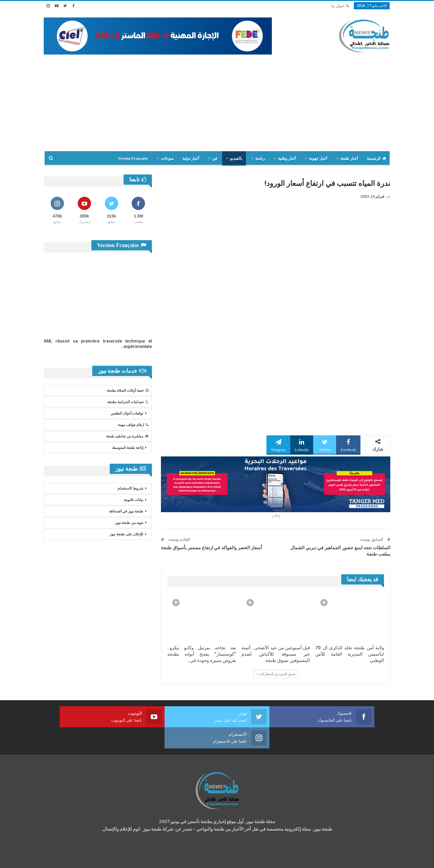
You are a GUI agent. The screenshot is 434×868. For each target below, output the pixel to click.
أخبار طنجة (349, 158)
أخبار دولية (191, 158)
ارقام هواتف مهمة (133, 425)
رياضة (260, 158)
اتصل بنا (340, 6)
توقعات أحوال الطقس (127, 413)
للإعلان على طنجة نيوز (126, 534)
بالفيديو (236, 158)
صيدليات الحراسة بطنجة (128, 402)
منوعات (167, 158)
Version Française (133, 158)
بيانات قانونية (134, 500)
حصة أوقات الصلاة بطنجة (128, 390)
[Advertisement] (217, 106)
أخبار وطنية (287, 158)
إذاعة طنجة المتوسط (128, 448)
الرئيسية (376, 158)
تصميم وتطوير (92, 858)
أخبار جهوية (318, 158)
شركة (63, 858)
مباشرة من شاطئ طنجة (127, 436)
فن (215, 158)
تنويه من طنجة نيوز (129, 523)
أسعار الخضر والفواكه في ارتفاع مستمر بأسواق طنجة (211, 548)
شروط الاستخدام (130, 488)
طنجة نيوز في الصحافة (126, 511)
